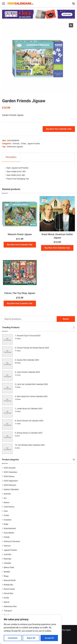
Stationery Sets (10, 606)
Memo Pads (9, 567)
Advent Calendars (11, 489)
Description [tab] (11, 157)
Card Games (9, 507)
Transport (8, 611)
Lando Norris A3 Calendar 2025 (30, 409)
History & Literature (12, 541)
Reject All (31, 638)
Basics (7, 502)
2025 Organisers (11, 481)
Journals (8, 554)
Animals (16, 144)
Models (7, 572)
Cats (6, 511)
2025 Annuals (10, 468)
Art (5, 498)
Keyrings (7, 559)
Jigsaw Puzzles (34, 144)
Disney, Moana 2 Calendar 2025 (30, 433)
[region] (31, 629)
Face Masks (9, 533)
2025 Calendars (10, 472)
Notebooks (8, 585)
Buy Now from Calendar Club (59, 129)
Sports (7, 602)
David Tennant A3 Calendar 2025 (30, 421)
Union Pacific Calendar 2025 (28, 372)
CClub (23, 144)
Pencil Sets (8, 593)
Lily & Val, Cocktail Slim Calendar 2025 (32, 384)
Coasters (8, 520)
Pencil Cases (9, 589)
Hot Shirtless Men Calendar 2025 (31, 445)
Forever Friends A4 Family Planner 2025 (33, 348)
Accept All (49, 638)
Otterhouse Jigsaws (15, 147)
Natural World (10, 580)
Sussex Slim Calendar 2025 (28, 360)
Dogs (6, 524)
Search (66, 319)
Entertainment (10, 528)
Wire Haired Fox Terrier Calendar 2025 (32, 396)
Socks (6, 598)
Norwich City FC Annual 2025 (29, 336)
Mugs (6, 576)
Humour (7, 546)
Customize (13, 638)
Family (7, 537)
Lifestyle (7, 563)
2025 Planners (10, 485)
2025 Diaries (9, 476)
